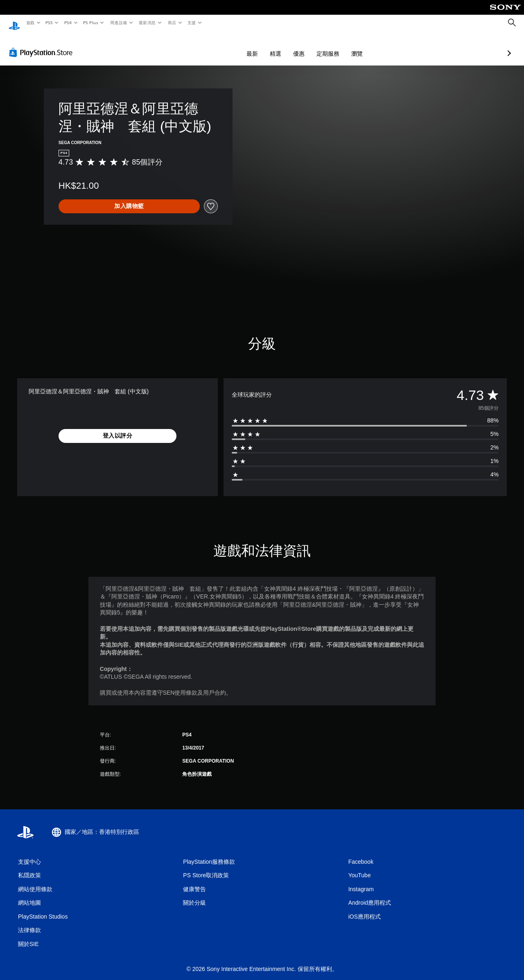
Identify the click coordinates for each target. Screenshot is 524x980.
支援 (191, 23)
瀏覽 (314, 46)
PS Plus (90, 23)
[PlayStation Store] (43, 45)
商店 (172, 23)
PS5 (49, 23)
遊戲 (30, 23)
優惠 (255, 46)
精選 (232, 46)
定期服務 (285, 46)
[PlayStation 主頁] (14, 23)
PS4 (68, 23)
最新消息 (147, 23)
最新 (209, 46)
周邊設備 (118, 23)
